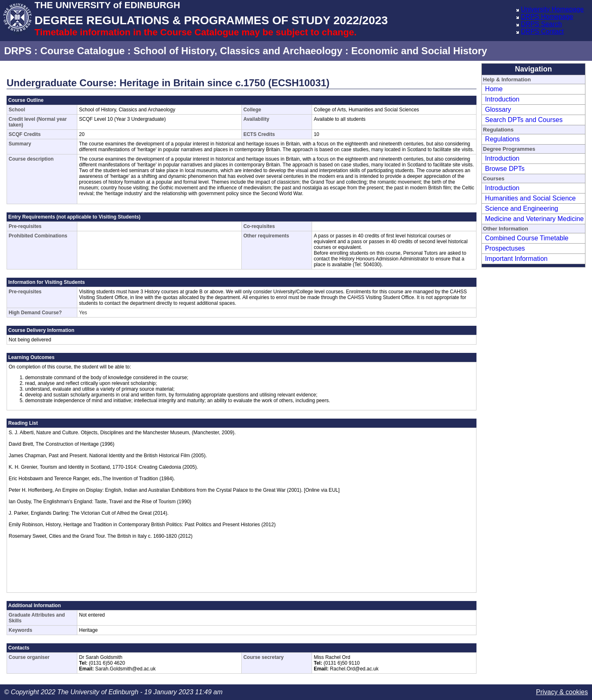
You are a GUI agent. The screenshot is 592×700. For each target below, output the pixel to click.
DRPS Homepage (547, 17)
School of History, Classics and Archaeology (238, 51)
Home (494, 89)
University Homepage (552, 9)
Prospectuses (505, 248)
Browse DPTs (505, 169)
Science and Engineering (522, 208)
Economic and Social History (419, 51)
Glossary (498, 109)
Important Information (516, 259)
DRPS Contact (542, 31)
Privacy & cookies (562, 692)
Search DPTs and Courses (524, 120)
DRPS (18, 51)
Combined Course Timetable (527, 238)
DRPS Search (541, 24)
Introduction (502, 99)
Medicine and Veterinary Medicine (534, 219)
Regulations (503, 139)
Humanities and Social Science (531, 198)
